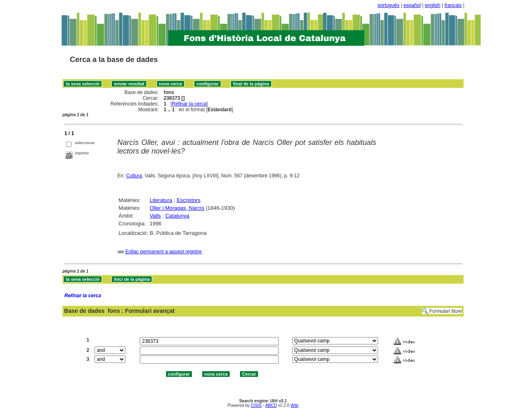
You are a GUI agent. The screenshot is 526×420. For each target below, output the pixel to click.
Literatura (161, 200)
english (433, 5)
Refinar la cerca (189, 104)
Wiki (294, 405)
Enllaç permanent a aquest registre (164, 252)
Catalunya (177, 216)
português (389, 5)
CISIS (256, 405)
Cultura (134, 176)
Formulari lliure (446, 311)
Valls (155, 216)
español (412, 5)
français (453, 5)
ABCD (271, 405)
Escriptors (189, 200)
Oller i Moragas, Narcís (177, 208)
